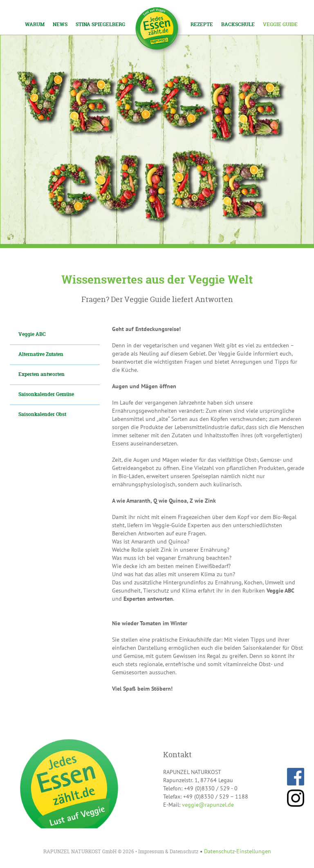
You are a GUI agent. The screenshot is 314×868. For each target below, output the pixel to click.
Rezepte (202, 24)
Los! (73, 7)
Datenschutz (184, 851)
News (60, 24)
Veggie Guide (280, 24)
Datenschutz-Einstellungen (238, 851)
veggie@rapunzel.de (208, 805)
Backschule (238, 24)
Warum (35, 24)
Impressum (151, 851)
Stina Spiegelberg (100, 24)
